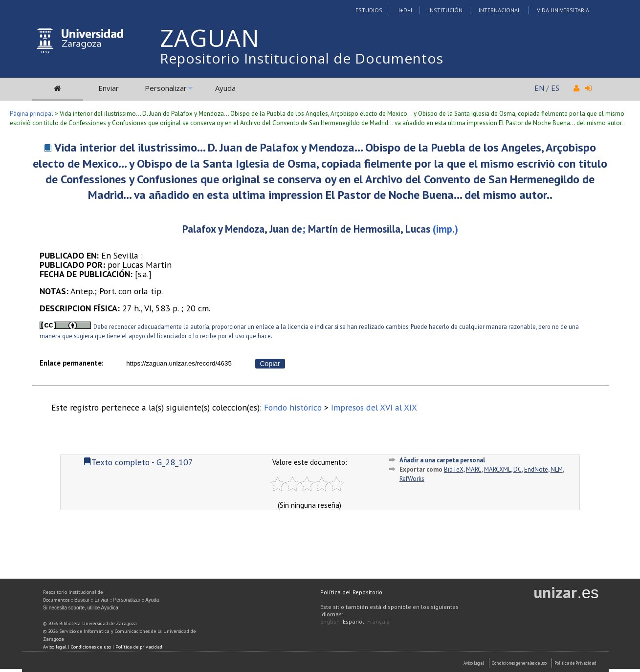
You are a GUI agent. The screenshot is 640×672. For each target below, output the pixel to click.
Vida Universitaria (563, 10)
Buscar (82, 600)
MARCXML (497, 469)
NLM (557, 469)
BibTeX (454, 469)
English (330, 621)
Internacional (500, 10)
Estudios (369, 10)
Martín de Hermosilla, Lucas (369, 229)
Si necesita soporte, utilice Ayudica (81, 608)
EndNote (536, 469)
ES (555, 88)
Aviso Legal (474, 663)
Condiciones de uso (91, 647)
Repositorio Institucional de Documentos (302, 58)
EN (539, 88)
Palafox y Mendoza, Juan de (242, 229)
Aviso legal (55, 647)
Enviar (109, 88)
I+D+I (405, 10)
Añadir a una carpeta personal (442, 460)
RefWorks (412, 479)
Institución (445, 10)
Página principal (32, 114)
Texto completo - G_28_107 (138, 462)
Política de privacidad (139, 647)
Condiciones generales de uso (519, 663)
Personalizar (166, 88)
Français (378, 621)
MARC (474, 469)
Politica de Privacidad (575, 663)
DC (518, 469)
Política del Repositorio (351, 592)
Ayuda (225, 88)
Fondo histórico (293, 407)
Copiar (270, 364)
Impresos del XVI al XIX (374, 407)
